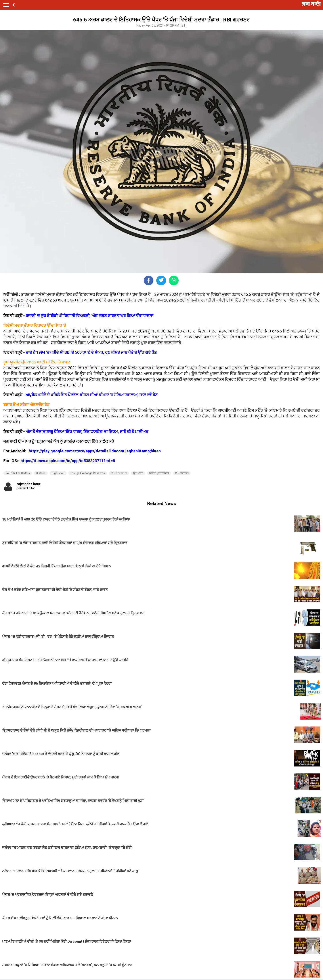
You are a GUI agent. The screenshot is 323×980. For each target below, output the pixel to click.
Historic (41, 473)
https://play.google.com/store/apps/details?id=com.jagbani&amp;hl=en (95, 451)
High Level (58, 473)
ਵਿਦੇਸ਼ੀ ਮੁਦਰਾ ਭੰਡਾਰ (159, 473)
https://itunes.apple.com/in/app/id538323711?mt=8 (68, 461)
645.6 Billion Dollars (18, 473)
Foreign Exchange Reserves (88, 473)
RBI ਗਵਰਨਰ (182, 473)
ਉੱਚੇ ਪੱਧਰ (138, 473)
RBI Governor (119, 473)
